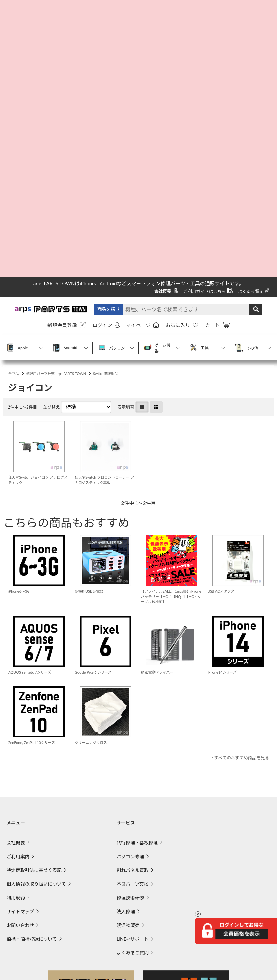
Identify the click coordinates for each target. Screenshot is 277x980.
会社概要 (16, 613)
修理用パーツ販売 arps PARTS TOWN (62, 102)
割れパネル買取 (133, 641)
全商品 (14, 102)
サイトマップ (20, 682)
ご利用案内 (18, 627)
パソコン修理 (130, 627)
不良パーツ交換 (133, 655)
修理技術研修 (130, 668)
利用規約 (16, 668)
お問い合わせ (20, 696)
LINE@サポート (133, 710)
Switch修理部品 (118, 102)
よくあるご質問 (133, 723)
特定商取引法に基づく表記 (34, 641)
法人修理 (126, 682)
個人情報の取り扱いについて (36, 655)
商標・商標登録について (32, 710)
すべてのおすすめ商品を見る (240, 528)
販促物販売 (128, 696)
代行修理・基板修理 (137, 613)
